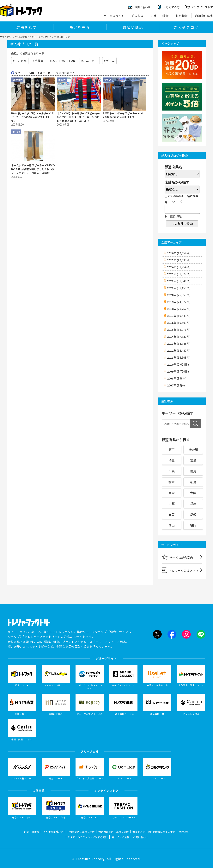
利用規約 (184, 832)
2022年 (179, 281)
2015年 (179, 330)
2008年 (177, 378)
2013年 (179, 344)
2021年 (179, 288)
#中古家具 (20, 61)
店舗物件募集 (204, 16)
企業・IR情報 (160, 16)
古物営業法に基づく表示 (81, 832)
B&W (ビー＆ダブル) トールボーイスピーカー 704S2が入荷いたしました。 (33, 117)
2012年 (179, 351)
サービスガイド (114, 16)
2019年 (179, 302)
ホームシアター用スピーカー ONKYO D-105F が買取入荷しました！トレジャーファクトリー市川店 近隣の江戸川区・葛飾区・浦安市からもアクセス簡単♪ (33, 169)
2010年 (178, 364)
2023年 (179, 274)
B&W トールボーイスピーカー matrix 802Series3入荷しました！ (124, 115)
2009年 (178, 371)
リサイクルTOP (8, 37)
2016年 (179, 323)
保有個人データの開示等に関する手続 (154, 832)
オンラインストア (202, 7)
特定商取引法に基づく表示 (113, 832)
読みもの (138, 16)
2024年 (179, 267)
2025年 (179, 260)
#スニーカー (90, 61)
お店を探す (24, 37)
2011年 (179, 357)
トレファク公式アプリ (180, 570)
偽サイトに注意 (120, 837)
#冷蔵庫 (38, 61)
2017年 (179, 316)
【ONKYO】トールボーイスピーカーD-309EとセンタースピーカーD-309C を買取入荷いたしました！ (78, 117)
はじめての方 (171, 7)
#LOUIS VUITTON (62, 61)
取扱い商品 (133, 27)
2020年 (179, 295)
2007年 (176, 385)
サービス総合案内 (177, 557)
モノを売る (80, 27)
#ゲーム (109, 61)
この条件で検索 (182, 224)
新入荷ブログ (186, 27)
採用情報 (182, 16)
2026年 (179, 253)
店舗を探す (27, 27)
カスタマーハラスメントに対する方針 (86, 837)
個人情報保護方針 (53, 832)
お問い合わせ (141, 837)
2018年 (179, 309)
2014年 (179, 337)
